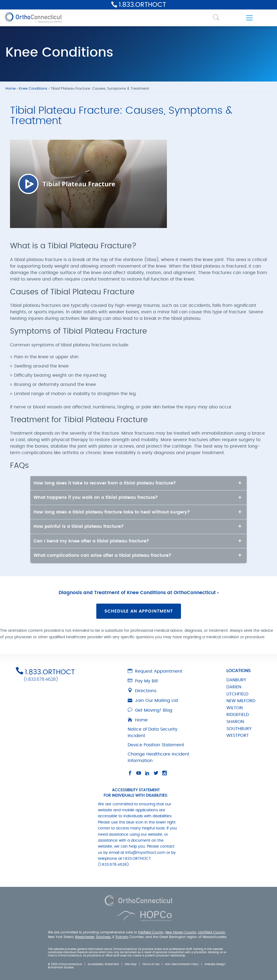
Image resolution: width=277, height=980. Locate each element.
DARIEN (234, 687)
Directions (142, 691)
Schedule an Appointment (139, 611)
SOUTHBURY (239, 729)
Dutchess (103, 937)
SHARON (235, 722)
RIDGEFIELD (238, 715)
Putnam (122, 937)
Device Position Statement (156, 745)
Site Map (131, 964)
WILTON (235, 708)
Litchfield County (212, 932)
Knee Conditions (33, 89)
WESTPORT (238, 735)
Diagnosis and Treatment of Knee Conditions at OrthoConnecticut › (139, 593)
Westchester (85, 937)
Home (11, 89)
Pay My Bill (143, 681)
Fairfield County (151, 932)
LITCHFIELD (237, 694)
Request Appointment (155, 671)
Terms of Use (151, 964)
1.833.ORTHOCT (142, 5)
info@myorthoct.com (145, 853)
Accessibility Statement (103, 964)
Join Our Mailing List (153, 701)
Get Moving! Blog (150, 710)
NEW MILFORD (241, 701)
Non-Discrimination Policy (182, 964)
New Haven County (181, 932)
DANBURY (236, 680)
